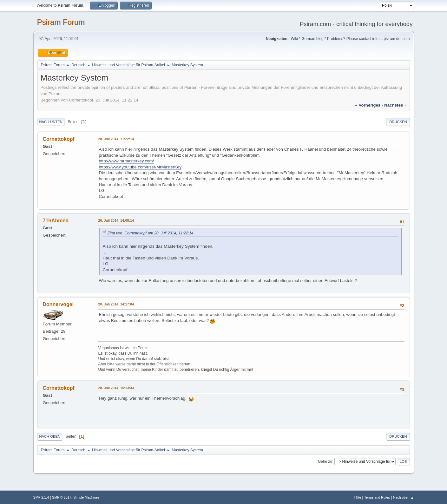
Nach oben (50, 436)
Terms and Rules (377, 497)
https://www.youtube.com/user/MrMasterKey (140, 167)
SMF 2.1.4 (41, 497)
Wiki (294, 39)
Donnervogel (58, 304)
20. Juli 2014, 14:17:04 (116, 304)
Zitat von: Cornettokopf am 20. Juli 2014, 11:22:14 (151, 233)
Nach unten (51, 122)
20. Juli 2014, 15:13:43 (116, 388)
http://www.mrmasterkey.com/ (127, 161)
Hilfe (358, 497)
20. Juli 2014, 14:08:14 (116, 220)
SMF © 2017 (62, 497)
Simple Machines (86, 497)
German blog (312, 39)
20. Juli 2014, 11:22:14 (116, 139)
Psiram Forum (61, 22)
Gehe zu (325, 461)
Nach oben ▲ (404, 497)
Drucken (398, 122)
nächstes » (395, 105)
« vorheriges (368, 105)
